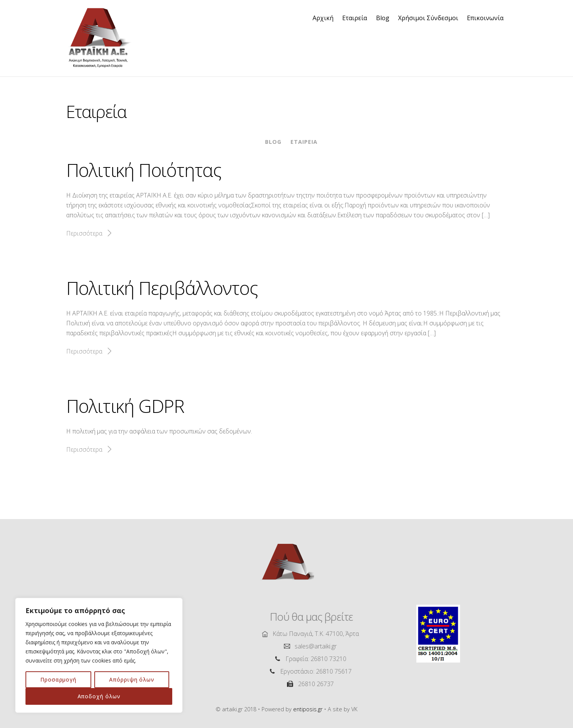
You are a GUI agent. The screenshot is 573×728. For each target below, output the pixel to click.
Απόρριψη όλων (132, 679)
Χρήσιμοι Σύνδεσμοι (428, 18)
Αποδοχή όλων (99, 696)
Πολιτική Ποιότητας (144, 170)
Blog (383, 18)
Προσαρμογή (58, 679)
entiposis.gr (308, 709)
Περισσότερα (84, 233)
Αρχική (323, 18)
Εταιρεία (355, 18)
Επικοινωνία (485, 18)
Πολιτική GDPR (125, 406)
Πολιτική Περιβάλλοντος (162, 288)
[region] (99, 655)
